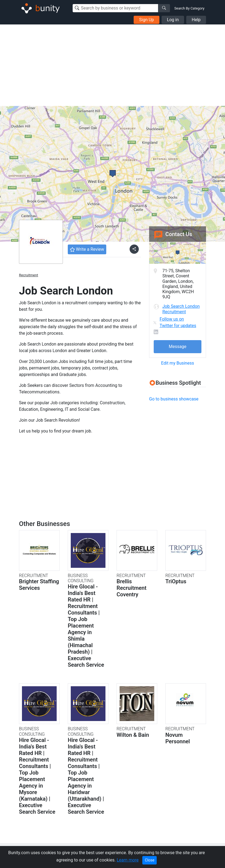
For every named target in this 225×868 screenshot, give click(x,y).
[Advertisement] (112, 65)
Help (196, 20)
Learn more (128, 860)
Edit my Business (177, 363)
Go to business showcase (174, 399)
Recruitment (28, 275)
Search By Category (189, 8)
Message (177, 347)
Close (150, 860)
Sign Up (147, 20)
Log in (173, 20)
